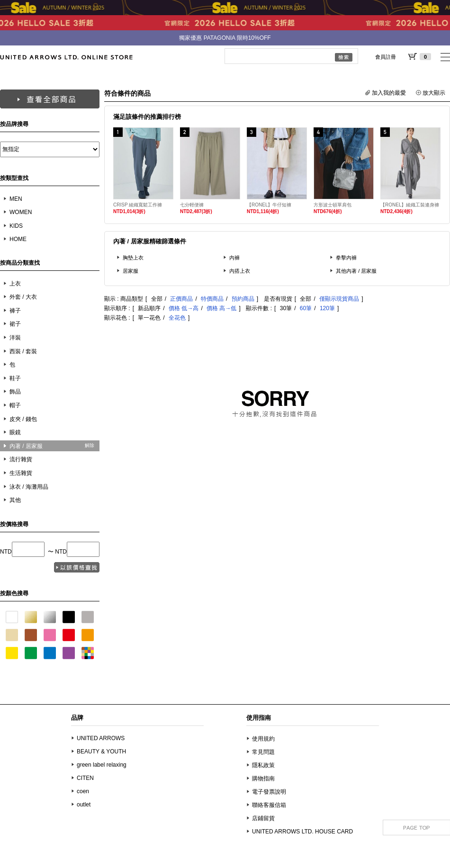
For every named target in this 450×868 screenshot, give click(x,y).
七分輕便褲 (192, 205)
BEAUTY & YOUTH (101, 752)
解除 (90, 445)
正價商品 (181, 299)
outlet (84, 805)
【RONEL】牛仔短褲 (269, 205)
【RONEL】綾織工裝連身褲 (410, 205)
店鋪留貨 (263, 818)
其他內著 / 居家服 (356, 271)
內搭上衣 (240, 271)
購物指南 (263, 779)
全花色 (177, 318)
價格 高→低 (221, 308)
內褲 (234, 258)
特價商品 (212, 299)
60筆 (306, 308)
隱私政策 (263, 765)
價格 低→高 (184, 308)
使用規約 (263, 739)
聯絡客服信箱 (269, 805)
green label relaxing (102, 765)
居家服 (130, 271)
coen (83, 791)
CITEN (85, 778)
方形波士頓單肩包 (333, 205)
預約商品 (243, 299)
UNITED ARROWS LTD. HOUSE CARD (302, 832)
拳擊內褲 (346, 258)
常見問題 (263, 752)
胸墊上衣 (133, 258)
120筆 (327, 308)
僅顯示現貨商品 (339, 299)
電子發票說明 (269, 792)
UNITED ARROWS (101, 738)
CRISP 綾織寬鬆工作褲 (138, 205)
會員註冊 (386, 57)
